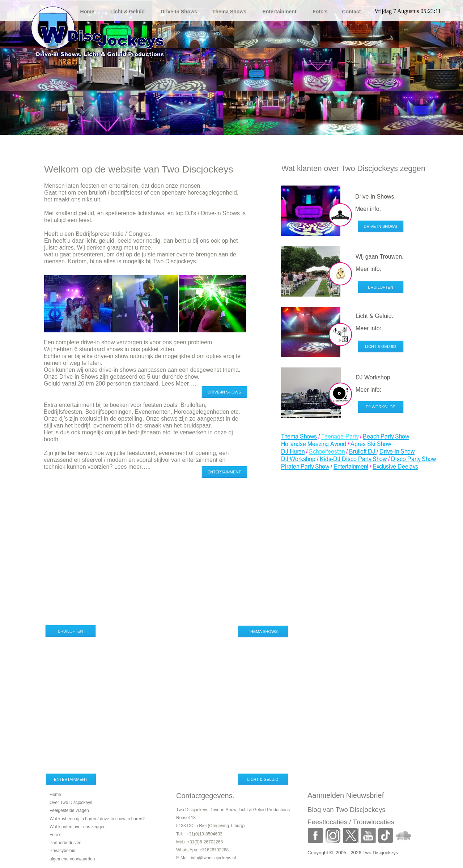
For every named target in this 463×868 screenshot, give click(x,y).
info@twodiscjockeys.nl (213, 858)
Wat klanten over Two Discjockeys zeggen (353, 169)
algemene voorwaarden (72, 859)
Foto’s (55, 835)
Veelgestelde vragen (69, 810)
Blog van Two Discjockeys (347, 810)
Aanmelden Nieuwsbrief (346, 795)
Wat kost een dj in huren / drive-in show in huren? (97, 819)
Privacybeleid (62, 851)
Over (71, 803)
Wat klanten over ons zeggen (78, 827)
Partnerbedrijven (65, 843)
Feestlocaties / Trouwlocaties (351, 822)
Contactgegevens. (205, 796)
